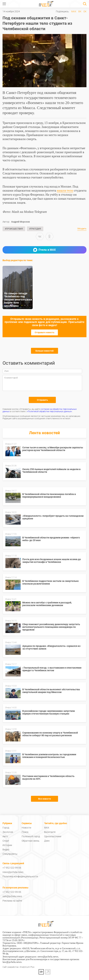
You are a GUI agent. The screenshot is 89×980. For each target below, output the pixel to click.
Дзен (47, 841)
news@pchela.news (13, 872)
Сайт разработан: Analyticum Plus (18, 967)
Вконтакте (50, 832)
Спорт (6, 841)
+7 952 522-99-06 (12, 868)
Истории (7, 845)
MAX (74, 11)
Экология (8, 832)
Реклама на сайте (12, 901)
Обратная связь (31, 841)
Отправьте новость (44, 332)
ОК (85, 11)
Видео (6, 850)
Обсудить (82, 229)
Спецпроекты (10, 854)
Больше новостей (44, 351)
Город (6, 828)
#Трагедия (35, 229)
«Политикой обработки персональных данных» (49, 411)
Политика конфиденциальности (20, 876)
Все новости (44, 799)
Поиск (25, 832)
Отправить (42, 400)
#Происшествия (14, 229)
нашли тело (65, 190)
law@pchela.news (12, 962)
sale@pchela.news (12, 896)
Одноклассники (53, 836)
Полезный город (31, 836)
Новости (26, 828)
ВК (80, 11)
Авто (5, 836)
